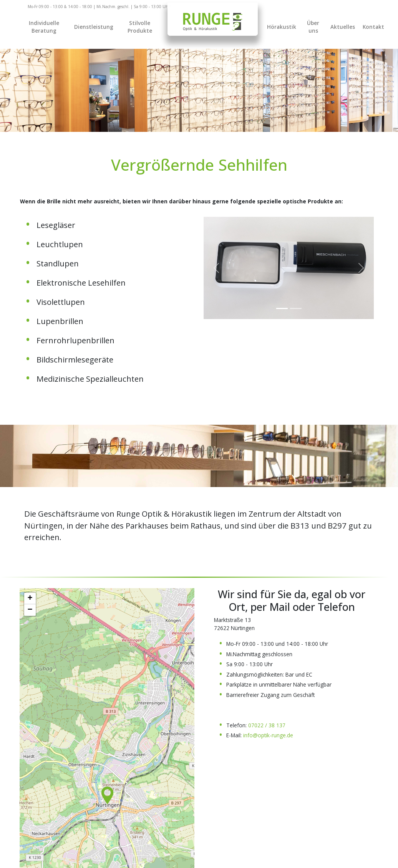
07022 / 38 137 (267, 725)
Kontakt (373, 27)
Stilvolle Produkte (140, 27)
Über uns (313, 27)
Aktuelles (343, 27)
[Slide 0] (282, 308)
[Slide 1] (296, 308)
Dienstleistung (94, 27)
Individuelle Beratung (44, 27)
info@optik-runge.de (268, 735)
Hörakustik (282, 27)
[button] (107, 795)
